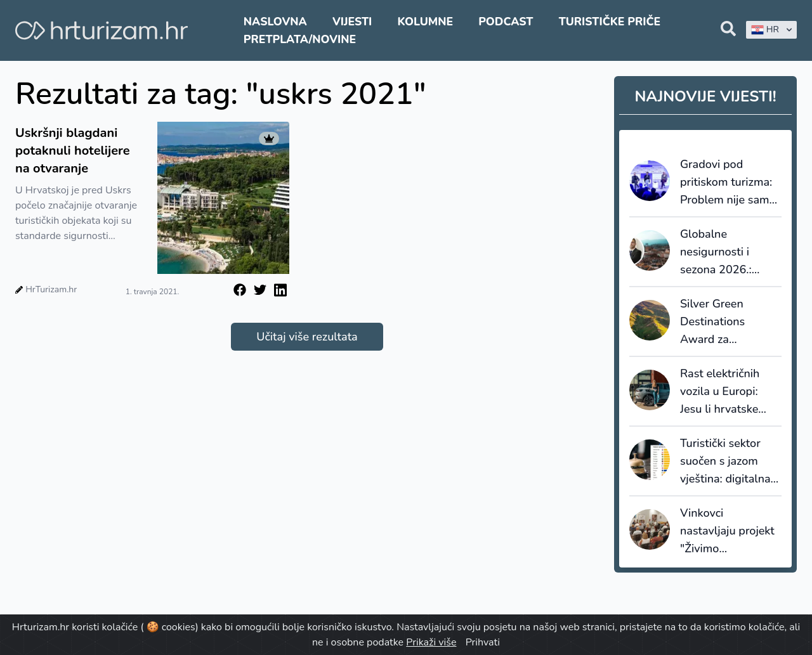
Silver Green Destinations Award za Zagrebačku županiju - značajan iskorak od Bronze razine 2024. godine (729, 322)
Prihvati (483, 642)
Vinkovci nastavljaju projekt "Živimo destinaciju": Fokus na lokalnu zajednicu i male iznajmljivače (728, 531)
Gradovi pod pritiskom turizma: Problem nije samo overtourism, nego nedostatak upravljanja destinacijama (728, 183)
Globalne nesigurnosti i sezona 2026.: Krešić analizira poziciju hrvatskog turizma (726, 252)
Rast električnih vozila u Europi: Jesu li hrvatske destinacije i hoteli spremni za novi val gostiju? (729, 392)
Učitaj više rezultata (307, 337)
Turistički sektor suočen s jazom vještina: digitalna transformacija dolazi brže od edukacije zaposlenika (725, 462)
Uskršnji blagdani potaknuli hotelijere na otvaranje (73, 151)
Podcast (506, 22)
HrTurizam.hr (51, 289)
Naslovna (275, 22)
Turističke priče (610, 22)
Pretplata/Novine (300, 39)
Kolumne (425, 22)
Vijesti (352, 22)
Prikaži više (431, 642)
